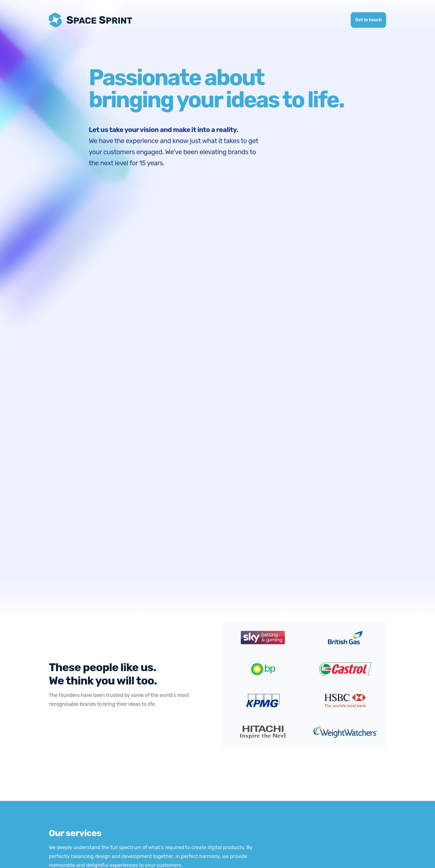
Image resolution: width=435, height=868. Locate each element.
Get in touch (368, 20)
